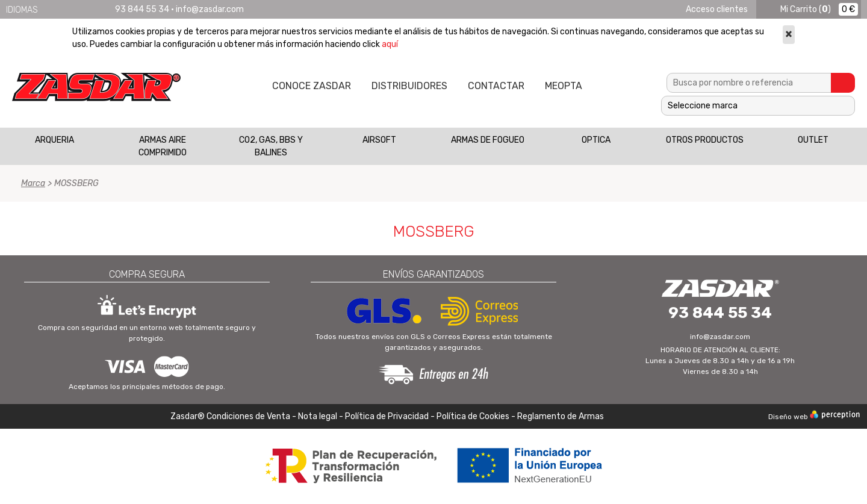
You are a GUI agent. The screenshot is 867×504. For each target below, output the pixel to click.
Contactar (496, 86)
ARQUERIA (54, 140)
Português (94, 10)
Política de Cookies (473, 416)
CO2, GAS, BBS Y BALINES (271, 146)
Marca (33, 183)
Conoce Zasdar (312, 86)
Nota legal (319, 416)
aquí (390, 44)
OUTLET (813, 140)
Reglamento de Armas (561, 416)
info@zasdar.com (210, 9)
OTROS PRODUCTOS (705, 140)
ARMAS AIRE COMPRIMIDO (163, 146)
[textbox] (749, 83)
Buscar (843, 83)
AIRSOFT (379, 140)
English (63, 10)
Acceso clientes (717, 9)
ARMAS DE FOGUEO (488, 140)
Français (78, 10)
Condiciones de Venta (248, 416)
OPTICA (596, 140)
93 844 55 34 (142, 9)
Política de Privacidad (387, 416)
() (806, 9)
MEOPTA (564, 86)
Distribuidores (409, 86)
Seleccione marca (703, 106)
